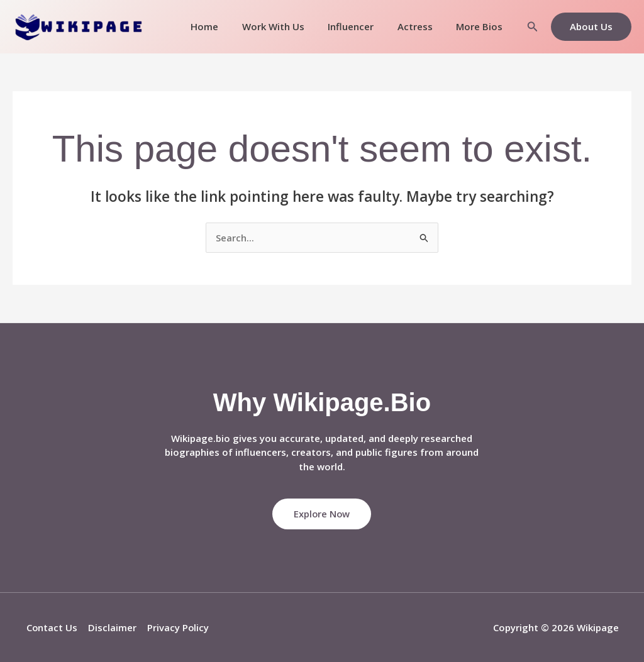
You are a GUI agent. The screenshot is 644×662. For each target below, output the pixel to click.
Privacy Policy (175, 627)
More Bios (482, 26)
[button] (533, 27)
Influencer (363, 26)
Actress (422, 26)
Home (226, 26)
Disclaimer (110, 627)
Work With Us (290, 26)
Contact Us (51, 627)
